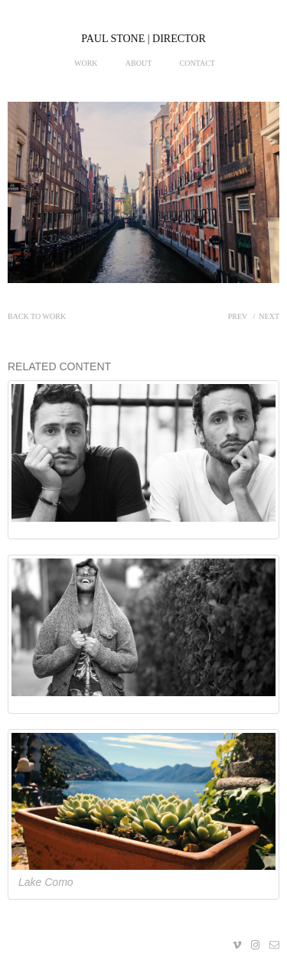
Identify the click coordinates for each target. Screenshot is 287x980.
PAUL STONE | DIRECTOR (143, 39)
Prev (238, 316)
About (139, 63)
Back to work (37, 316)
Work (86, 63)
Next (269, 316)
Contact (197, 63)
